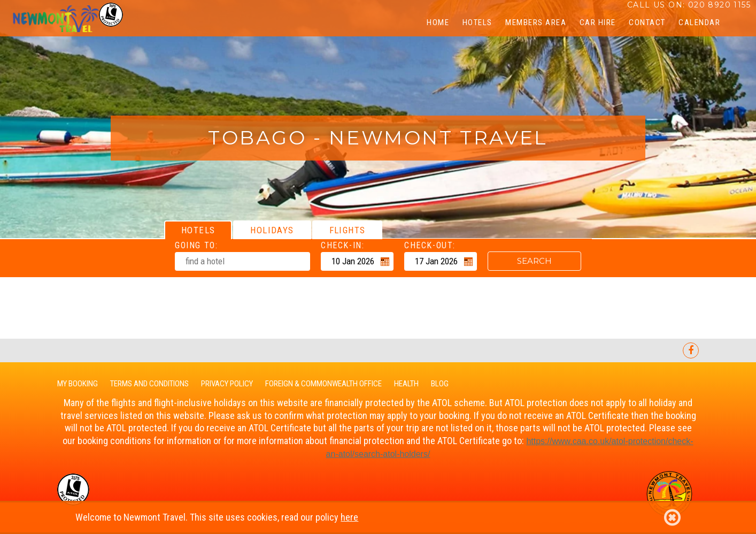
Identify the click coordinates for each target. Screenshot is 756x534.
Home (438, 22)
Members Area (536, 22)
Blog (440, 384)
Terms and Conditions (149, 384)
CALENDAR (699, 22)
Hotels (477, 22)
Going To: (196, 245)
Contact (647, 22)
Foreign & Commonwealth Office (323, 384)
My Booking (78, 384)
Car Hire (598, 22)
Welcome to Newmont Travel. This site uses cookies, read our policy (378, 517)
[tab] (198, 230)
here (349, 517)
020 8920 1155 (719, 5)
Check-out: (430, 245)
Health (406, 384)
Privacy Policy (227, 384)
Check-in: (342, 245)
